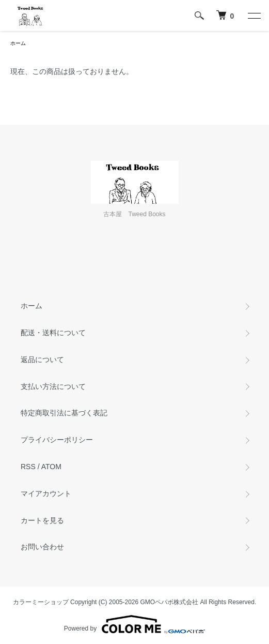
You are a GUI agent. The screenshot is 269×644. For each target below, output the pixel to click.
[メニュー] (254, 16)
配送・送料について (53, 333)
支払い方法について (53, 386)
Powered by (134, 624)
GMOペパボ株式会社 (170, 602)
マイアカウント (46, 493)
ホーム (18, 43)
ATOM (51, 467)
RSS (28, 467)
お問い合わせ (42, 547)
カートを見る (42, 520)
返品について (42, 360)
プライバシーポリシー (57, 440)
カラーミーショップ (41, 602)
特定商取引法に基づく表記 (64, 413)
